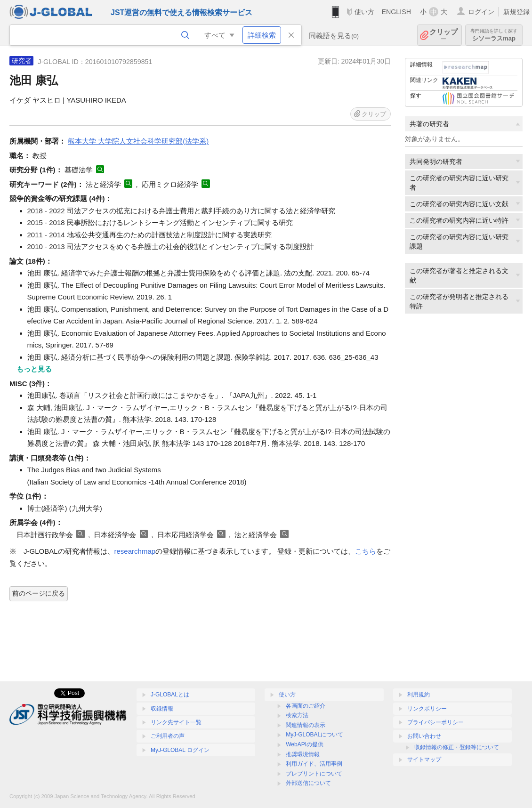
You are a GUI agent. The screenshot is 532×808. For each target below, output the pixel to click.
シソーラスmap (494, 35)
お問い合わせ (424, 736)
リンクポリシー (427, 709)
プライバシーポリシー (435, 722)
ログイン (481, 12)
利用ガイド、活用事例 (314, 764)
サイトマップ (424, 760)
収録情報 (162, 709)
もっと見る (34, 369)
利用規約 (419, 695)
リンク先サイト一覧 (176, 722)
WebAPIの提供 (305, 744)
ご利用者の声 (168, 736)
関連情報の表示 (306, 725)
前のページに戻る (39, 593)
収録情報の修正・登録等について (457, 747)
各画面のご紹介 (306, 706)
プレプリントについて (314, 774)
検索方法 (297, 715)
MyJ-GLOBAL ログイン (180, 750)
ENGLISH (396, 12)
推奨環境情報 (303, 754)
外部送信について (308, 783)
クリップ (443, 35)
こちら (366, 551)
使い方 (364, 12)
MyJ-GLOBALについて (314, 735)
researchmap (135, 551)
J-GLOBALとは (170, 695)
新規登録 (516, 12)
